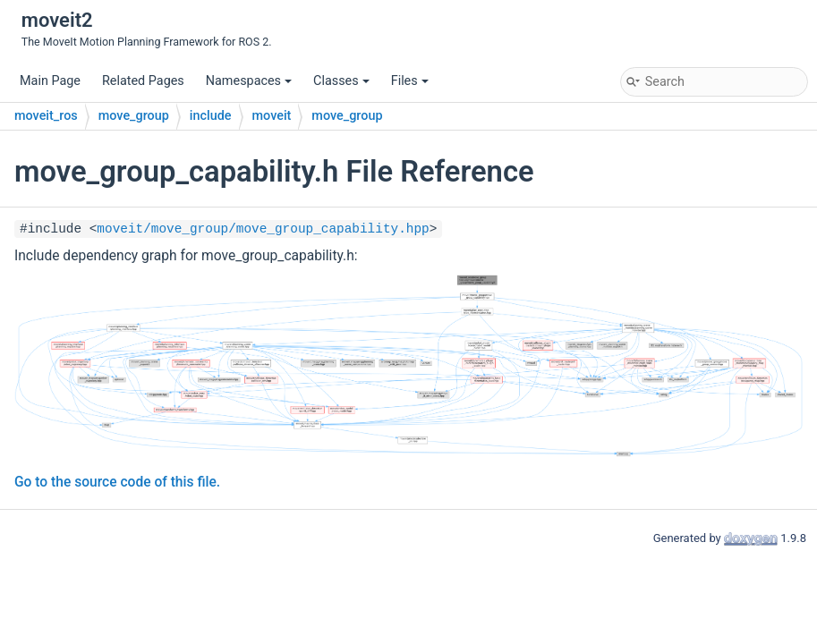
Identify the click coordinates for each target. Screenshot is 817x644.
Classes (341, 81)
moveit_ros (46, 116)
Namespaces (249, 81)
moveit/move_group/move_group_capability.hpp (263, 229)
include (211, 116)
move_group (134, 116)
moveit (272, 116)
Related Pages (143, 81)
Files (410, 81)
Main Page (50, 81)
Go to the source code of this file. (117, 482)
